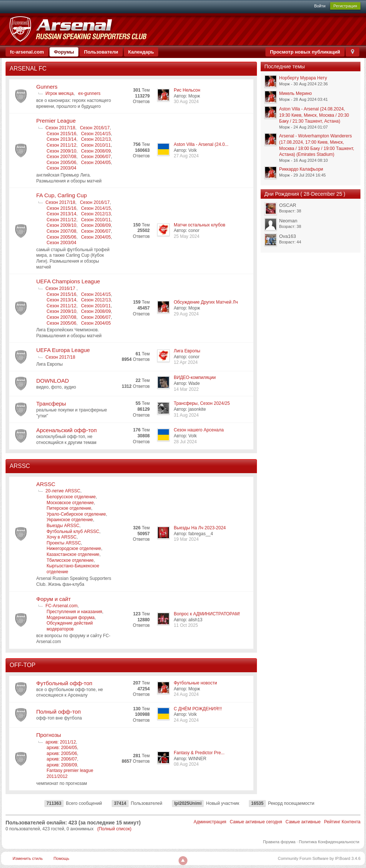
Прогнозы (49, 735)
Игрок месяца (60, 93)
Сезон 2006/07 (96, 157)
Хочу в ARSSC (62, 537)
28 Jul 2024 (185, 442)
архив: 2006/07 (62, 759)
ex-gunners (89, 93)
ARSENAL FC (28, 69)
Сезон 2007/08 (61, 157)
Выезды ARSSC (63, 526)
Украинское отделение (70, 520)
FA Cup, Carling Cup (62, 195)
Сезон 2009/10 (61, 151)
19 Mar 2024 (186, 539)
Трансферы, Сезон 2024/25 (202, 403)
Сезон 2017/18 (60, 128)
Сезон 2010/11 (96, 145)
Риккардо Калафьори (301, 169)
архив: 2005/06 (62, 753)
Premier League (56, 121)
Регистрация (345, 6)
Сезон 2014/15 (96, 134)
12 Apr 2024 (186, 362)
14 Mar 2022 (186, 389)
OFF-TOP (23, 665)
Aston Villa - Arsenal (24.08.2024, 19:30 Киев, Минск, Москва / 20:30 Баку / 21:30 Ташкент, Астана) (314, 115)
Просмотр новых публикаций (305, 52)
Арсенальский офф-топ (67, 430)
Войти (320, 6)
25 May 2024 (187, 236)
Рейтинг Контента (342, 822)
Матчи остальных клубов (199, 225)
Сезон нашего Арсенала (199, 430)
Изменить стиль (28, 858)
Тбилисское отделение (70, 560)
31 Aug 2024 (186, 415)
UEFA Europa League (63, 350)
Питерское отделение (69, 508)
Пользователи (101, 52)
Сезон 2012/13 (96, 139)
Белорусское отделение (71, 497)
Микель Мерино (295, 93)
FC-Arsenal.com (62, 606)
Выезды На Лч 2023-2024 (200, 528)
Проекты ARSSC (64, 543)
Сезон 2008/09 (96, 151)
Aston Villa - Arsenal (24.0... (201, 144)
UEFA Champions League (68, 281)
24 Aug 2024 (186, 694)
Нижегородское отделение (74, 549)
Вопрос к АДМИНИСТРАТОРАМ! (207, 614)
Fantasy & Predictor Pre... (199, 753)
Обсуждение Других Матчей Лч (206, 302)
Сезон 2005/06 (61, 163)
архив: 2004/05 (62, 748)
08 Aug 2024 (186, 764)
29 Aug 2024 (186, 314)
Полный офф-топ (58, 712)
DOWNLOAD (52, 381)
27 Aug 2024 (186, 156)
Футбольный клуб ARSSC (73, 532)
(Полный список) (114, 829)
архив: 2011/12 (61, 742)
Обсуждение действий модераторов (70, 626)
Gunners (47, 87)
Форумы (64, 52)
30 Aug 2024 (186, 102)
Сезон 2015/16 (61, 134)
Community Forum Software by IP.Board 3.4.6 (319, 858)
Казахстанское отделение (73, 554)
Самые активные (303, 822)
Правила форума (279, 842)
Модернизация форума (71, 618)
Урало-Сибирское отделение (76, 514)
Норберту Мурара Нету (303, 78)
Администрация (210, 822)
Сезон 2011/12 (61, 145)
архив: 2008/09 (62, 765)
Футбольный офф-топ (64, 683)
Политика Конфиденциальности (329, 842)
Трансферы (51, 404)
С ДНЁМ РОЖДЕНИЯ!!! (198, 709)
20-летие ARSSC (63, 491)
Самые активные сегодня (256, 822)
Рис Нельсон (187, 90)
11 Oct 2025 (186, 625)
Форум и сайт (53, 599)
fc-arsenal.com (27, 52)
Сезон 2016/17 (95, 128)
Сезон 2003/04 (61, 168)
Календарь (141, 52)
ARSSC (20, 466)
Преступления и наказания (74, 612)
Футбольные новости (195, 683)
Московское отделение (70, 503)
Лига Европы (187, 351)
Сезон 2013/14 (61, 139)
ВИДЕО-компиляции (195, 377)
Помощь (62, 858)
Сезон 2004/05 (96, 163)
